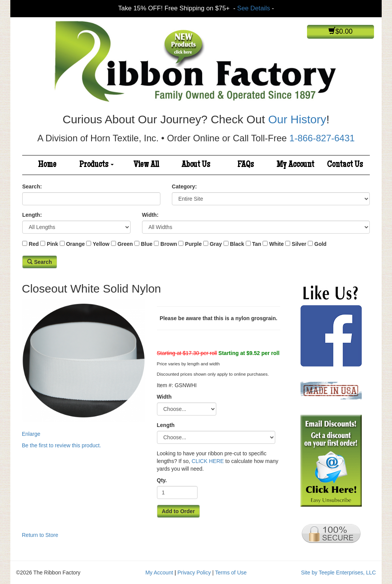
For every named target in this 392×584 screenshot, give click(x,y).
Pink (52, 244)
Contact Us (345, 165)
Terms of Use (231, 573)
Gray (216, 244)
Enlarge (84, 368)
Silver (299, 244)
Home (47, 165)
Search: (32, 186)
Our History (297, 119)
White (276, 244)
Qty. (162, 480)
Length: (32, 215)
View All (146, 165)
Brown (169, 244)
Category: (184, 186)
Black (237, 244)
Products (96, 165)
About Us (196, 165)
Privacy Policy (194, 573)
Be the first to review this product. (61, 445)
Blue (147, 244)
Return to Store (40, 535)
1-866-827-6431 (322, 138)
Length (166, 425)
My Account (295, 165)
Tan (257, 244)
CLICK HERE (208, 461)
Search (40, 262)
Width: (150, 215)
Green (125, 244)
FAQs (246, 165)
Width (164, 397)
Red (34, 244)
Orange (75, 244)
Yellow (101, 244)
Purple (193, 244)
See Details (254, 8)
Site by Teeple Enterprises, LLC (338, 573)
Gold (320, 244)
